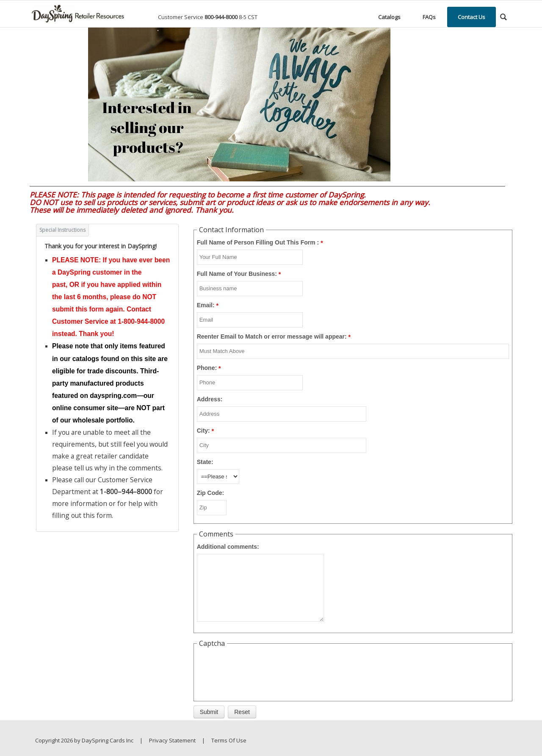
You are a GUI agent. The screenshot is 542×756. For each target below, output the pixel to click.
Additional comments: (228, 547)
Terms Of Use (229, 740)
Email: (206, 305)
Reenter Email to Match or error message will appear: (272, 336)
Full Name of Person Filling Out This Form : (258, 242)
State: (205, 462)
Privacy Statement (172, 740)
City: (203, 431)
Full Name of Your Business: (237, 274)
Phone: (207, 368)
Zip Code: (211, 493)
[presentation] (261, 668)
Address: (210, 399)
